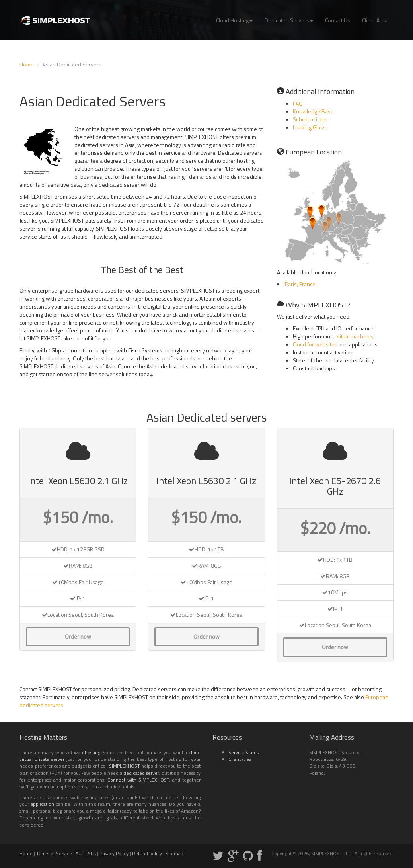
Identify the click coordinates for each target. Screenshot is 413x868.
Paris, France (300, 284)
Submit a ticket (310, 119)
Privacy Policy (114, 853)
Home (27, 64)
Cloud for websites (315, 344)
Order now (78, 636)
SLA (92, 853)
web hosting (87, 752)
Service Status (244, 752)
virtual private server (42, 759)
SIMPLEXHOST (125, 766)
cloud (195, 752)
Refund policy (147, 853)
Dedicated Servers (289, 20)
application (42, 804)
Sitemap (174, 853)
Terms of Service (54, 853)
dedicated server (141, 773)
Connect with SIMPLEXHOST (138, 780)
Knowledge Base (313, 111)
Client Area (375, 20)
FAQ (298, 103)
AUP (80, 853)
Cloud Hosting (234, 20)
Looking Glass (309, 127)
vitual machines (355, 336)
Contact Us (338, 20)
